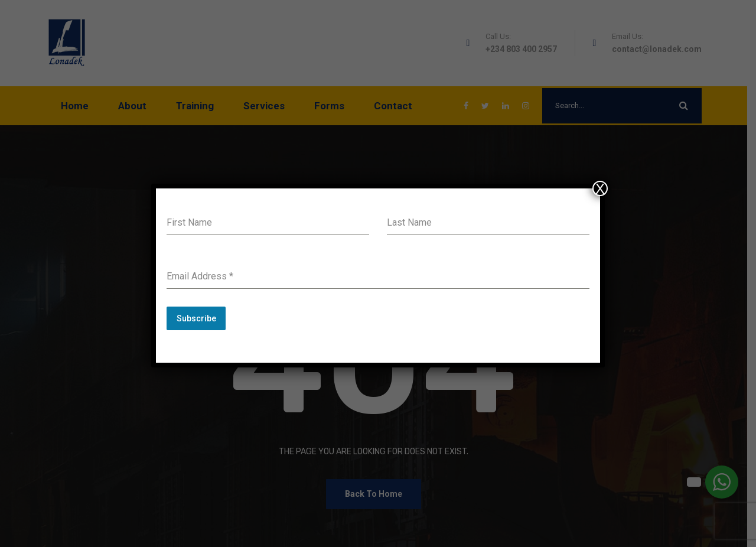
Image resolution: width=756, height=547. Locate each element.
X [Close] (600, 188)
